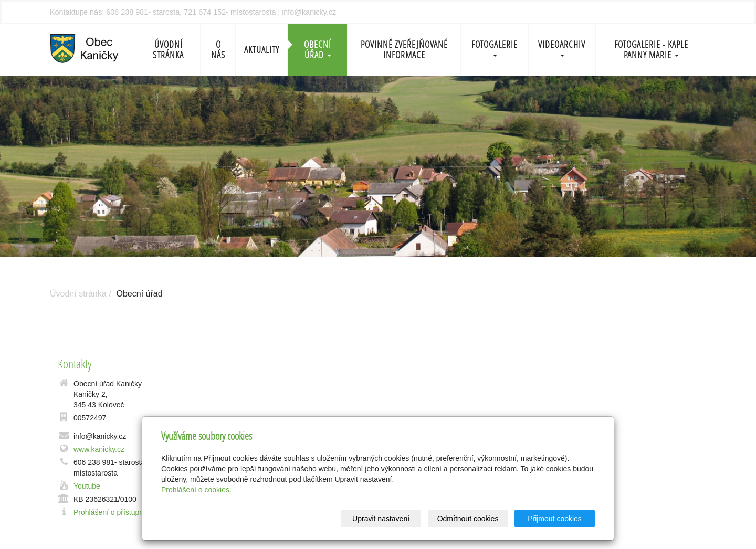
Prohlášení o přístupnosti (114, 512)
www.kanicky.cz (99, 449)
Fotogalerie (495, 47)
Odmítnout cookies (468, 519)
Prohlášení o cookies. (196, 490)
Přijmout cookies (555, 519)
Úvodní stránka (168, 50)
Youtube (87, 486)
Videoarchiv (562, 47)
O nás (218, 50)
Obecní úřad (318, 50)
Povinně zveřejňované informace (404, 50)
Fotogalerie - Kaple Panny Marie (651, 50)
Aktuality (262, 50)
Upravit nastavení (381, 519)
